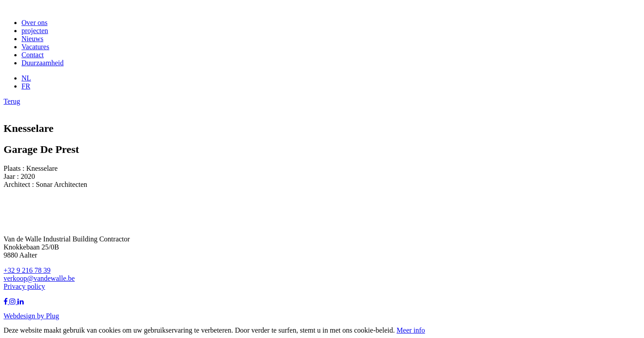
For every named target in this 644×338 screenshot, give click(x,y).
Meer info (411, 330)
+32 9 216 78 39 (27, 270)
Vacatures (35, 47)
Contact (33, 55)
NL (26, 78)
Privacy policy (24, 286)
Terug (12, 101)
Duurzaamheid (42, 63)
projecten (35, 31)
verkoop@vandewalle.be (39, 278)
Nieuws (32, 39)
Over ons (34, 23)
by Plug (48, 316)
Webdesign (20, 316)
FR (26, 86)
